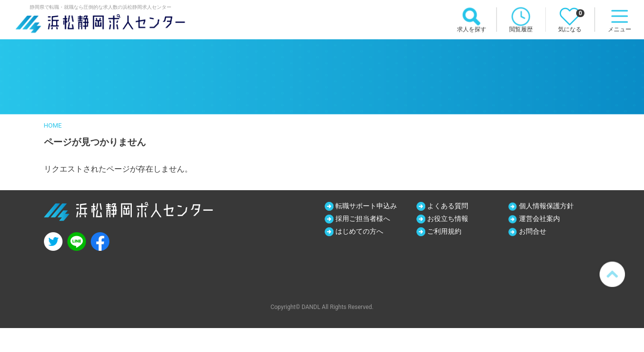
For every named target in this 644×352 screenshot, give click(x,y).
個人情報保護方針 (546, 206)
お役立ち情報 (448, 219)
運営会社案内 (540, 219)
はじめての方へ (359, 231)
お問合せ (533, 231)
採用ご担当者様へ (363, 219)
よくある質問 (448, 206)
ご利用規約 (444, 231)
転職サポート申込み (366, 206)
